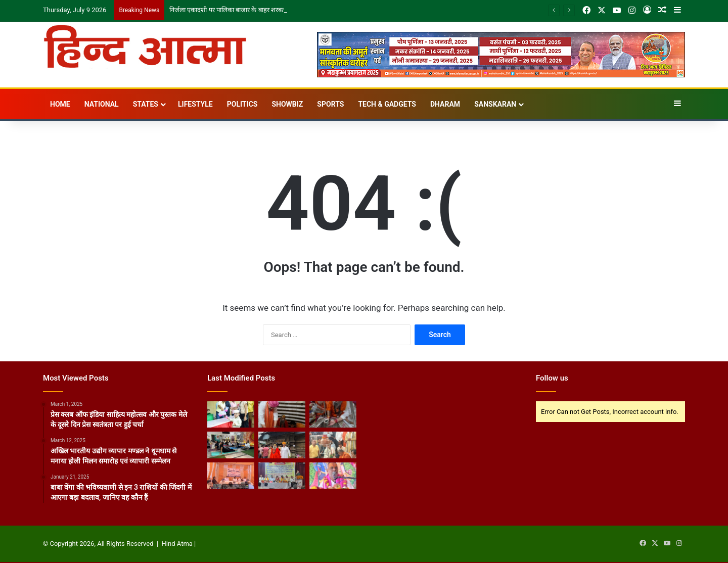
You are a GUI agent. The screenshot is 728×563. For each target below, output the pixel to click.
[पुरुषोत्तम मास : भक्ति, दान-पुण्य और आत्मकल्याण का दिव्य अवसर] (333, 476)
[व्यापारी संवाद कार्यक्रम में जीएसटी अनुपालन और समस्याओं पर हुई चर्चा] (231, 476)
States (146, 104)
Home (60, 104)
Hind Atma (177, 544)
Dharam (445, 104)
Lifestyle (195, 104)
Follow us (552, 378)
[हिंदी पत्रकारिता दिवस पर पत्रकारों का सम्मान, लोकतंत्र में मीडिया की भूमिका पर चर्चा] (282, 476)
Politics (242, 104)
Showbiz (287, 104)
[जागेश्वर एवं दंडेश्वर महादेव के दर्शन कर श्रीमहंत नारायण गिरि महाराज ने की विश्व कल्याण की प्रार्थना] (282, 445)
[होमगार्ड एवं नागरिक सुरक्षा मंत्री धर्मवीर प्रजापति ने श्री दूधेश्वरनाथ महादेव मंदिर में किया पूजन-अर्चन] (333, 445)
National (102, 104)
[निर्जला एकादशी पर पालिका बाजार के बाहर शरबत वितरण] (231, 414)
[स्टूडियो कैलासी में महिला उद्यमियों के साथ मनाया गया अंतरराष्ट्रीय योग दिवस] (231, 445)
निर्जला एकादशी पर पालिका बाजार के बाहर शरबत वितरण (236, 10)
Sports (330, 104)
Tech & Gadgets (387, 104)
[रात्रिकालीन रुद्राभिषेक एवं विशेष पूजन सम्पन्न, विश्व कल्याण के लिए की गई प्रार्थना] (333, 414)
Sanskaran (495, 104)
